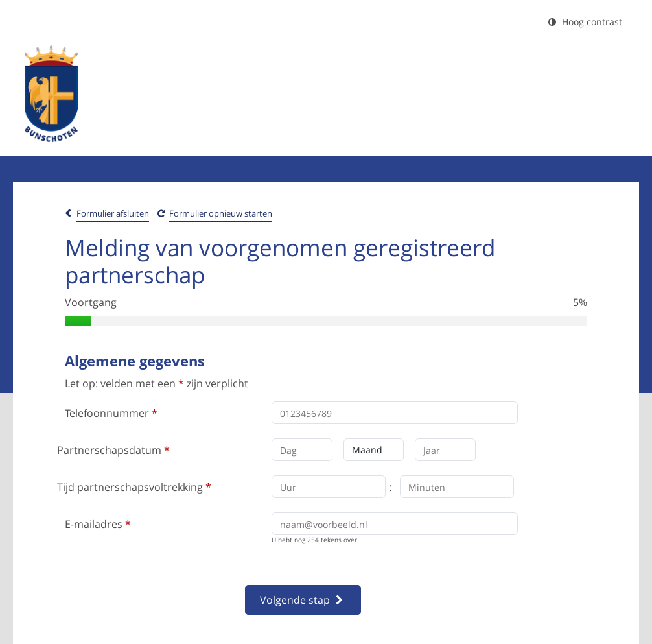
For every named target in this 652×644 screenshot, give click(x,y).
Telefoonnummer (111, 413)
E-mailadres (98, 524)
